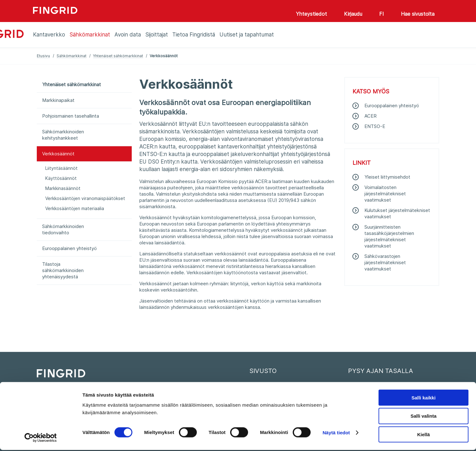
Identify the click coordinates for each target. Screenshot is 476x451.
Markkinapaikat (58, 100)
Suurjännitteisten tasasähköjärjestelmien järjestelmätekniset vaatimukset (389, 236)
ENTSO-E (375, 126)
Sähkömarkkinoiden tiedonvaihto (63, 229)
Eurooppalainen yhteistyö (69, 248)
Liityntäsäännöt (61, 168)
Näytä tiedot (336, 434)
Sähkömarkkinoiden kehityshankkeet (63, 135)
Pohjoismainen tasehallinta (71, 116)
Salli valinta (424, 417)
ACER (371, 116)
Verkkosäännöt (58, 154)
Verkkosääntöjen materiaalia (75, 208)
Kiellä (423, 435)
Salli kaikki (424, 398)
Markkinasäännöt (63, 188)
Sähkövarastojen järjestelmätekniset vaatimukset (385, 262)
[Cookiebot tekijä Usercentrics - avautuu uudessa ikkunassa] (41, 439)
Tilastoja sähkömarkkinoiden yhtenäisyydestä (63, 270)
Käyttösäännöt (61, 178)
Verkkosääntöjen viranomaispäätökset (85, 198)
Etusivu (43, 56)
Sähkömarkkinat (72, 56)
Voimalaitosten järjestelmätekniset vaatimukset (385, 194)
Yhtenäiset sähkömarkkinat (118, 56)
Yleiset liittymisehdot (387, 177)
